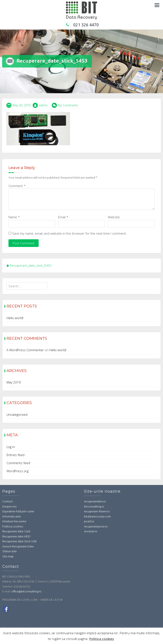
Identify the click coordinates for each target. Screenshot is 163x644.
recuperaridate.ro (95, 502)
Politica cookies (13, 527)
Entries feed (15, 455)
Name (14, 217)
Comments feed (18, 463)
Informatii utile (12, 517)
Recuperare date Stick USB (19, 542)
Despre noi (9, 507)
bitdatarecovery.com (97, 517)
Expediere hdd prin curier (18, 512)
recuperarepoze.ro (96, 527)
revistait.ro (91, 532)
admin (43, 105)
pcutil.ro (89, 522)
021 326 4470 (82, 25)
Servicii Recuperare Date (18, 547)
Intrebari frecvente (14, 522)
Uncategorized (17, 414)
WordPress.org (18, 471)
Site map (8, 557)
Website (114, 217)
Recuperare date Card (16, 532)
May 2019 (14, 382)
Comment (17, 186)
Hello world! (15, 318)
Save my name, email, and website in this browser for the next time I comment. (69, 233)
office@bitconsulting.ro (26, 592)
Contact (8, 502)
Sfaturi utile (10, 552)
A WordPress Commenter (25, 350)
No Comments (68, 105)
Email (63, 217)
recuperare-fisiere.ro (97, 512)
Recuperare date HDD (16, 537)
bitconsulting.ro (94, 507)
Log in (11, 447)
